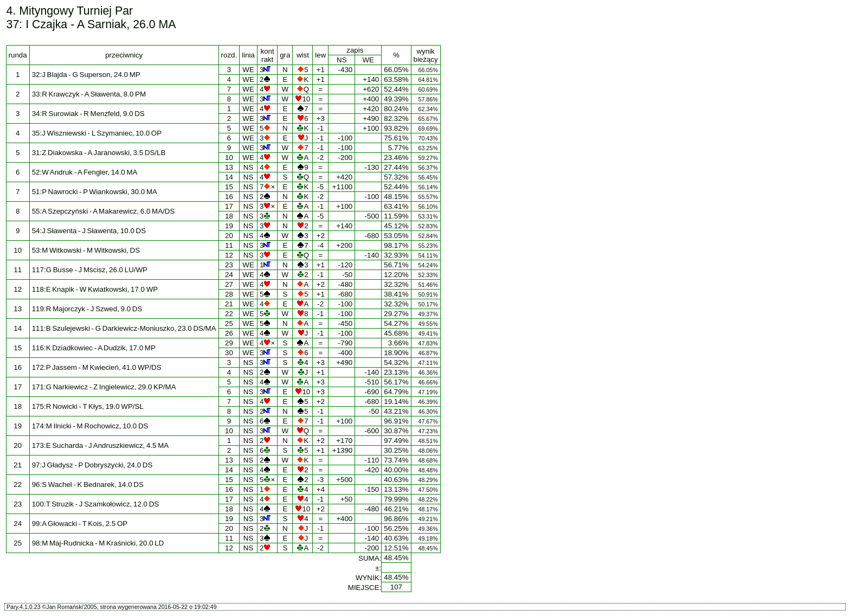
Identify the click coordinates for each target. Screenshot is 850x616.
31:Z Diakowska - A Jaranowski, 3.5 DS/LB (99, 153)
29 (229, 343)
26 (229, 333)
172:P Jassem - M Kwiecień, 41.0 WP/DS (97, 367)
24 (229, 275)
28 (229, 294)
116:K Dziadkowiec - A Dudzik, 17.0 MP (94, 348)
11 (229, 245)
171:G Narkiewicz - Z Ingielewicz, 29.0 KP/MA (104, 387)
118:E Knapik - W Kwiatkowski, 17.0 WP (95, 289)
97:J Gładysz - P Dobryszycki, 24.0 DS (92, 465)
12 (229, 255)
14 (229, 177)
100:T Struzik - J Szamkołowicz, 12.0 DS (96, 504)
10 (229, 158)
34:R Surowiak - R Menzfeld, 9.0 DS (88, 114)
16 (229, 197)
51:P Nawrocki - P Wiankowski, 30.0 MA (95, 192)
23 (229, 265)
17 (229, 206)
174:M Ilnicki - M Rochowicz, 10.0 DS (90, 426)
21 (229, 304)
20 (229, 236)
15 (229, 187)
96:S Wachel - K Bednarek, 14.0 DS (88, 485)
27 (229, 284)
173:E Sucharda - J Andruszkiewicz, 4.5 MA (101, 445)
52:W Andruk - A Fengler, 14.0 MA (85, 172)
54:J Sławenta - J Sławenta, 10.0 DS (89, 231)
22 (229, 314)
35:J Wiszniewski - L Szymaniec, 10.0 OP (97, 133)
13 (229, 167)
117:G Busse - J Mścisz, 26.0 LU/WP (90, 270)
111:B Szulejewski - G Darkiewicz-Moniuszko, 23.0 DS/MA (124, 328)
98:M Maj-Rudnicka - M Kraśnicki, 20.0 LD (98, 543)
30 (229, 353)
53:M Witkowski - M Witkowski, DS (86, 250)
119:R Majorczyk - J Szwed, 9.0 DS (87, 309)
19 (229, 226)
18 (229, 216)
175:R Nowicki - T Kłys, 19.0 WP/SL (88, 406)
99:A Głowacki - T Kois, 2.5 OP (80, 524)
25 (229, 323)
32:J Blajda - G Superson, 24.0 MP (86, 75)
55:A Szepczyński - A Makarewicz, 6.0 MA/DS (104, 211)
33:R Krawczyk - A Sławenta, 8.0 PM (89, 94)
